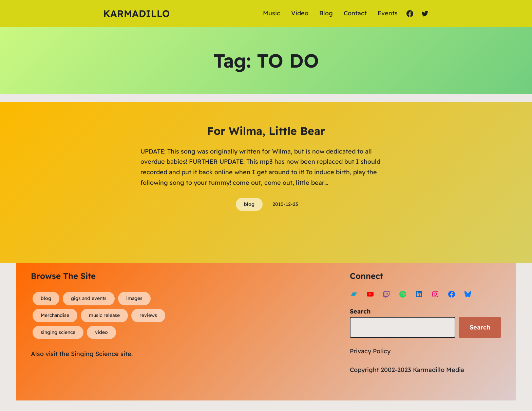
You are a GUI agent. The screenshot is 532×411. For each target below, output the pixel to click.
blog (249, 204)
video (101, 332)
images (134, 298)
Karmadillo (136, 13)
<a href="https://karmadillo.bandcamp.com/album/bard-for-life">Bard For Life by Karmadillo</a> (250, 330)
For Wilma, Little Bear (266, 131)
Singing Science (95, 354)
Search (360, 311)
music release (104, 315)
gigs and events (89, 298)
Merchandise (55, 315)
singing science (58, 332)
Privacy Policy (370, 351)
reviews (148, 315)
